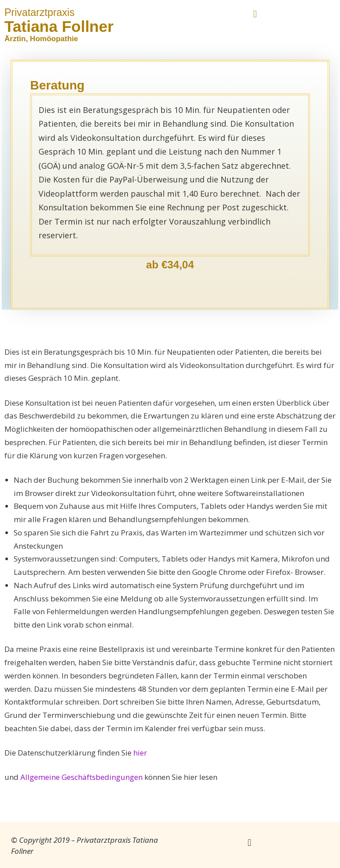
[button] (255, 14)
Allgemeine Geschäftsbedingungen (81, 777)
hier (140, 753)
